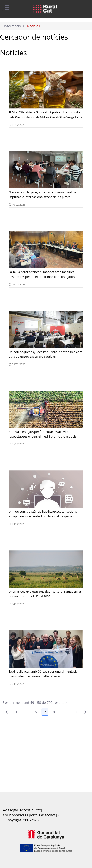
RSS (61, 815)
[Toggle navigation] (7, 7)
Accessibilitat (30, 810)
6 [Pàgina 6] (36, 712)
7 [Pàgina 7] (45, 712)
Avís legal (10, 810)
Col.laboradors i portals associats (29, 815)
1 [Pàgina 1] (16, 712)
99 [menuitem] (75, 712)
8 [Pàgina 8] (54, 712)
